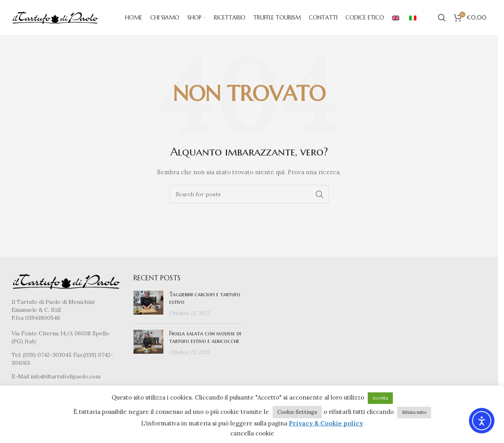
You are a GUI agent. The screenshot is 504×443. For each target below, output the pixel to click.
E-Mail (21, 377)
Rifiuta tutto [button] (414, 412)
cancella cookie (252, 433)
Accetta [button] (380, 398)
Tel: (17, 356)
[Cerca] (442, 18)
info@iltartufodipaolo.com (66, 377)
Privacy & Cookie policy (326, 423)
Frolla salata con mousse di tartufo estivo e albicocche (205, 338)
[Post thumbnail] (148, 305)
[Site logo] (55, 18)
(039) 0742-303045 (47, 356)
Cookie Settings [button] (297, 412)
